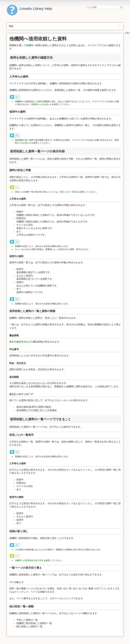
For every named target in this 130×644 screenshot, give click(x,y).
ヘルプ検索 (122, 7)
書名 (12, 342)
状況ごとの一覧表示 (69, 192)
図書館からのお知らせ (41, 104)
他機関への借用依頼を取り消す (29, 560)
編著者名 (21, 342)
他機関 (29, 45)
